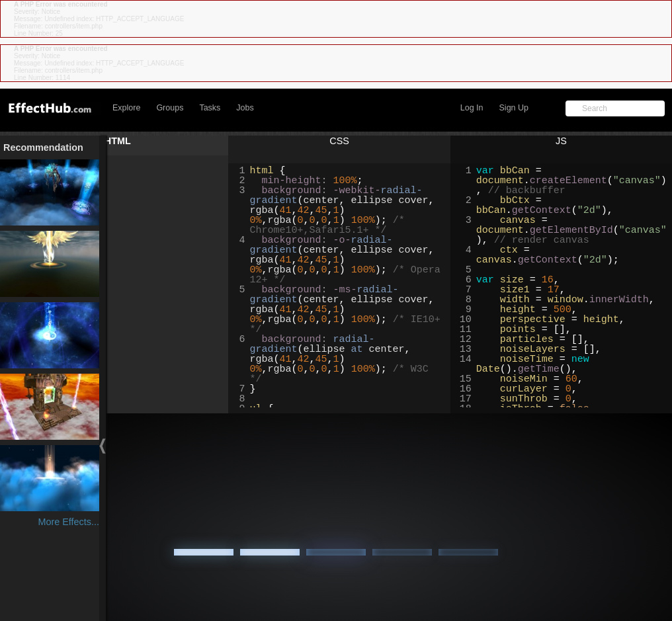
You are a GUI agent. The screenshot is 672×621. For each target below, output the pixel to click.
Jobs (245, 108)
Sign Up (514, 108)
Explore (126, 108)
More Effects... (68, 522)
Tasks (210, 108)
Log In (472, 108)
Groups (170, 108)
